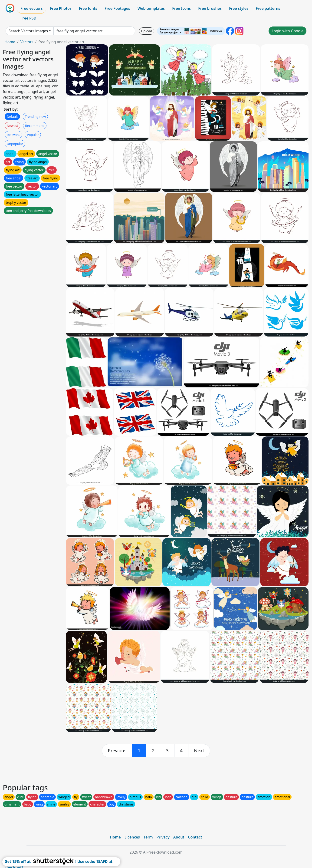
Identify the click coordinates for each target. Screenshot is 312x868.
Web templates (151, 8)
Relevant (13, 135)
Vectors (27, 42)
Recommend (35, 126)
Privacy (163, 837)
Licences (132, 837)
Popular (33, 135)
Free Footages (117, 8)
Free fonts (88, 8)
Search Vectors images (28, 31)
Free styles (239, 8)
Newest (12, 126)
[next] (199, 751)
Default (12, 117)
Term (148, 837)
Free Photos (61, 8)
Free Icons (181, 8)
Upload (146, 31)
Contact (195, 837)
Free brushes (210, 8)
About (179, 837)
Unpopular (15, 144)
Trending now (35, 117)
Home (10, 42)
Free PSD (28, 18)
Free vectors (31, 8)
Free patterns (268, 8)
